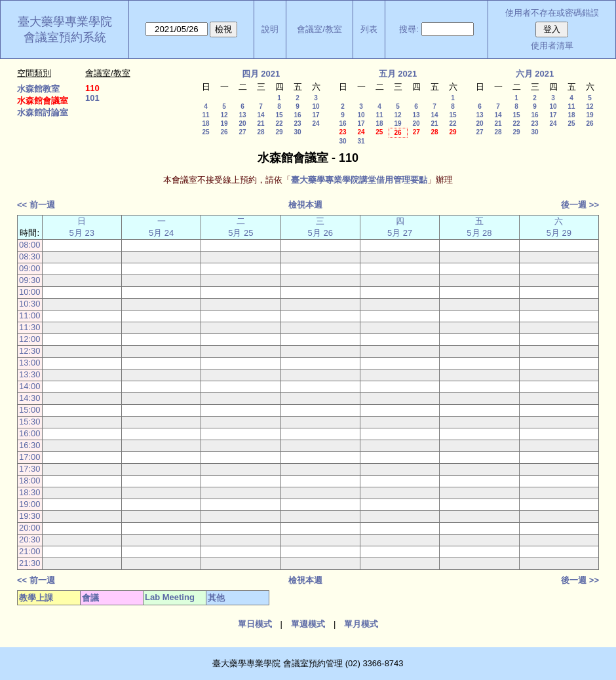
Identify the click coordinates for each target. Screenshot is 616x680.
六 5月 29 (559, 227)
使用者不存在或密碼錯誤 (552, 13)
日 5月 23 (82, 227)
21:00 (30, 551)
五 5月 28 (479, 227)
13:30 (30, 374)
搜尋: (409, 29)
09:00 (30, 268)
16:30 (30, 445)
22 (279, 123)
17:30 (30, 469)
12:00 (30, 339)
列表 (369, 29)
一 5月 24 (161, 227)
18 (205, 123)
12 (224, 115)
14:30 (30, 398)
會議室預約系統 (65, 37)
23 (297, 123)
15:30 (30, 422)
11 (205, 115)
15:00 (30, 410)
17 (316, 115)
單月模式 (361, 624)
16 (297, 115)
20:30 (30, 539)
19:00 (30, 504)
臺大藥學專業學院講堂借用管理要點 (359, 180)
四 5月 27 (400, 227)
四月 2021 (261, 74)
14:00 (30, 386)
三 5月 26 (320, 227)
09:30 (30, 280)
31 (361, 141)
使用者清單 (552, 46)
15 (279, 115)
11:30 (30, 327)
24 (316, 123)
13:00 (30, 363)
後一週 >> (580, 205)
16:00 (30, 433)
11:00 (30, 315)
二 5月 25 (241, 227)
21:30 (30, 563)
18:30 (30, 492)
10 (316, 106)
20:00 (30, 528)
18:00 (30, 481)
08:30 (30, 256)
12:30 (30, 351)
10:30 (30, 304)
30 (297, 132)
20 (242, 123)
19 (224, 123)
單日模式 (255, 624)
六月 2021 (535, 74)
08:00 (30, 245)
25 (205, 132)
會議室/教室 (319, 29)
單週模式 (308, 624)
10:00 (30, 292)
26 (224, 132)
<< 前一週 (36, 205)
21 (260, 123)
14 (260, 115)
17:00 (30, 457)
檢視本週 (305, 205)
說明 (270, 29)
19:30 (30, 516)
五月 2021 (398, 74)
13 (242, 115)
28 (260, 132)
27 (242, 132)
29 (279, 132)
